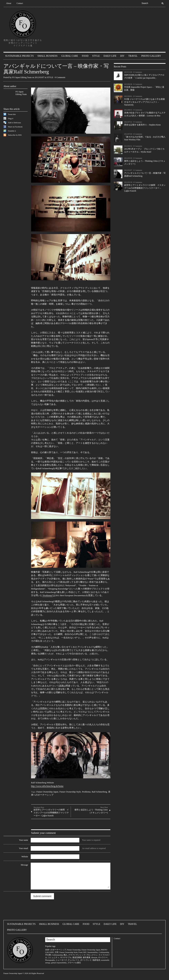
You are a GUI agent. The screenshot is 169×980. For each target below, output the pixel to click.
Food (80, 952)
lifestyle (94, 957)
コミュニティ (54, 957)
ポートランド (86, 960)
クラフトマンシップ (77, 955)
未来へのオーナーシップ (56, 950)
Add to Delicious (14, 123)
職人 (66, 955)
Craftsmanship (57, 955)
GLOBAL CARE (70, 56)
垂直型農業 (77, 957)
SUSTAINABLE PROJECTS (19, 56)
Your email (23, 848)
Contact (20, 3)
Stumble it (12, 131)
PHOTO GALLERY (151, 56)
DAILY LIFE (110, 56)
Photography (50, 960)
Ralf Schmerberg (99, 792)
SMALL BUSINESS (48, 56)
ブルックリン (92, 955)
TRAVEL (133, 56)
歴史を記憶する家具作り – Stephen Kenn (142, 125)
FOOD (85, 56)
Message (24, 865)
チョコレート (74, 960)
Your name (23, 840)
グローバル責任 (74, 963)
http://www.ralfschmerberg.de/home (47, 786)
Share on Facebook (15, 127)
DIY (122, 56)
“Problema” (48, 595)
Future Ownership (74, 950)
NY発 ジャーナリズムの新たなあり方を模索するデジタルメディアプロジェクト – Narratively (145, 102)
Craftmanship (104, 952)
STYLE (96, 56)
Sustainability (93, 952)
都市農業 (87, 957)
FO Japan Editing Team (22, 77)
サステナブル (66, 957)
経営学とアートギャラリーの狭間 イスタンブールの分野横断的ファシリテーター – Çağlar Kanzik (145, 188)
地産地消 (96, 960)
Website (25, 857)
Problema (86, 792)
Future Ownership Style (70, 792)
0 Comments (60, 77)
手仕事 (48, 955)
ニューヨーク (61, 960)
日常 (57, 952)
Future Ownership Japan (47, 792)
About (9, 3)
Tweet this (12, 114)
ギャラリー (103, 957)
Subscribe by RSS (15, 135)
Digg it (11, 118)
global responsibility (59, 963)
